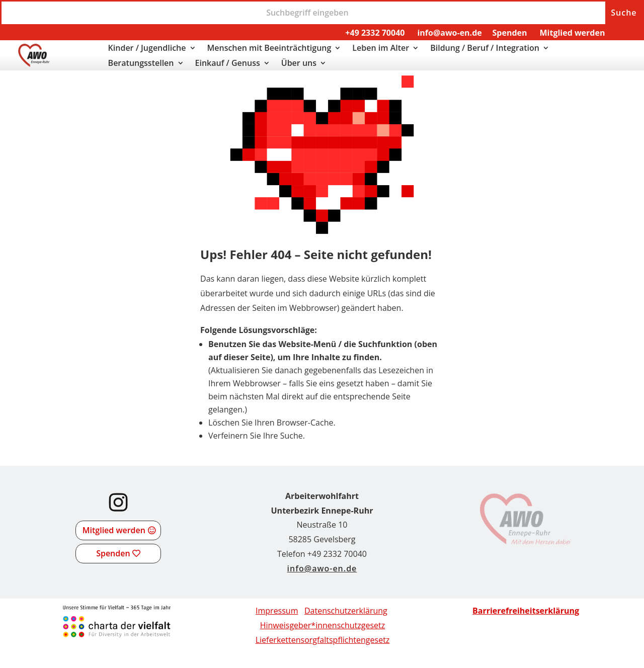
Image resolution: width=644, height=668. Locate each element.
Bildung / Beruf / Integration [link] (485, 49)
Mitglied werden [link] (572, 33)
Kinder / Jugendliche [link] (147, 49)
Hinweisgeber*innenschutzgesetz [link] (323, 625)
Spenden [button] (113, 553)
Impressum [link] (277, 611)
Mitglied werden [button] (114, 530)
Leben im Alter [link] (381, 49)
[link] (34, 64)
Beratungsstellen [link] (141, 64)
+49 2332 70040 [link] (375, 33)
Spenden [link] (510, 33)
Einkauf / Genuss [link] (228, 64)
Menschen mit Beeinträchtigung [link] (269, 49)
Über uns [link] (299, 64)
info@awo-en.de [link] (449, 33)
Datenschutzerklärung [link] (346, 611)
